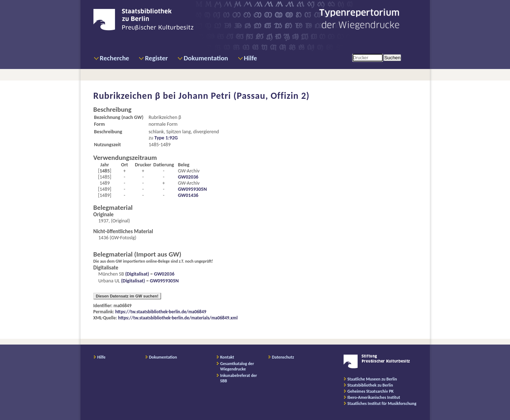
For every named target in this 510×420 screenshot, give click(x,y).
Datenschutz (283, 357)
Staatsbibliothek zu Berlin (370, 385)
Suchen (392, 58)
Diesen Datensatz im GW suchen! (127, 296)
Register (156, 58)
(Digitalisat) (137, 274)
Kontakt (227, 357)
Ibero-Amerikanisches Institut (374, 397)
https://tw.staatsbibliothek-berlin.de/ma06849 (161, 312)
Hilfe (251, 58)
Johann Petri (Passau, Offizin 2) (244, 96)
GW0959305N (192, 189)
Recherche (115, 58)
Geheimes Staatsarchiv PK (371, 391)
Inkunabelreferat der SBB (239, 378)
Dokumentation (206, 58)
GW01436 (188, 195)
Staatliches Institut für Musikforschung (382, 403)
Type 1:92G (166, 138)
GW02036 (188, 177)
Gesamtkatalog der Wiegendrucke (237, 366)
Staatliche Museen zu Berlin (372, 379)
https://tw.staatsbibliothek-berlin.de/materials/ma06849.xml (178, 318)
